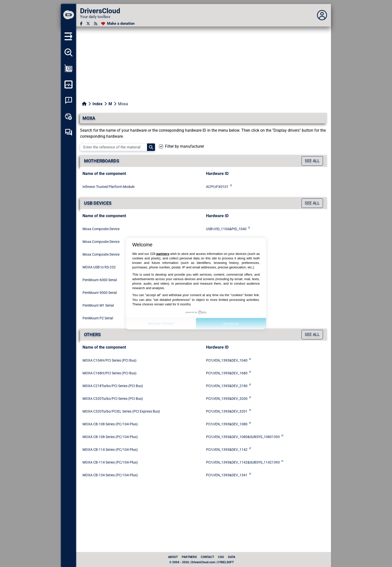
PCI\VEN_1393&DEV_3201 (227, 411)
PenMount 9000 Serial (100, 293)
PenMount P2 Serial (98, 318)
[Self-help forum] (68, 132)
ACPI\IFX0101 (217, 187)
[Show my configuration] (68, 68)
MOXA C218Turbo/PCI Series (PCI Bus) (113, 386)
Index (97, 104)
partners (163, 254)
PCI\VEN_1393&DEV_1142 (227, 450)
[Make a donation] (118, 24)
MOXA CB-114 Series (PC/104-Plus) (110, 450)
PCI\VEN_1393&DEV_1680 (227, 373)
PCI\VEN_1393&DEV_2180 (227, 386)
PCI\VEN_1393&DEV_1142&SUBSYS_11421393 (243, 462)
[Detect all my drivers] (68, 52)
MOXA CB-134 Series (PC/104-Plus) (110, 475)
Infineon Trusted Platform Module (108, 187)
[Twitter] (88, 24)
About (173, 557)
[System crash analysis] (68, 100)
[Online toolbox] (68, 116)
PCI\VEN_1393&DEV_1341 (227, 475)
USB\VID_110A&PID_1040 (226, 229)
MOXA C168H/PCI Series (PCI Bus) (109, 373)
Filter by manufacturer (184, 146)
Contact (207, 557)
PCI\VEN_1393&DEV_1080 (227, 424)
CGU (221, 557)
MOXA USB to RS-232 (99, 267)
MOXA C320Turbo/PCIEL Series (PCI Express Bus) (121, 411)
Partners (189, 557)
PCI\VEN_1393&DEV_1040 (227, 360)
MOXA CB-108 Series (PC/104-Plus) (110, 424)
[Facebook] (81, 24)
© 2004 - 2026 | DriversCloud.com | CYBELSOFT (201, 562)
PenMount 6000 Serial (100, 280)
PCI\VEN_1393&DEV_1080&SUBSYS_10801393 (243, 437)
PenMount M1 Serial (98, 305)
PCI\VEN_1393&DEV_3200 (227, 399)
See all (312, 161)
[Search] (151, 147)
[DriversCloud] (68, 15)
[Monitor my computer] (68, 84)
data (232, 557)
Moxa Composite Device (101, 229)
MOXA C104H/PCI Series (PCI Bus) (109, 360)
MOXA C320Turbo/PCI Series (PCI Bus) (113, 399)
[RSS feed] (96, 24)
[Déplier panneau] (322, 15)
